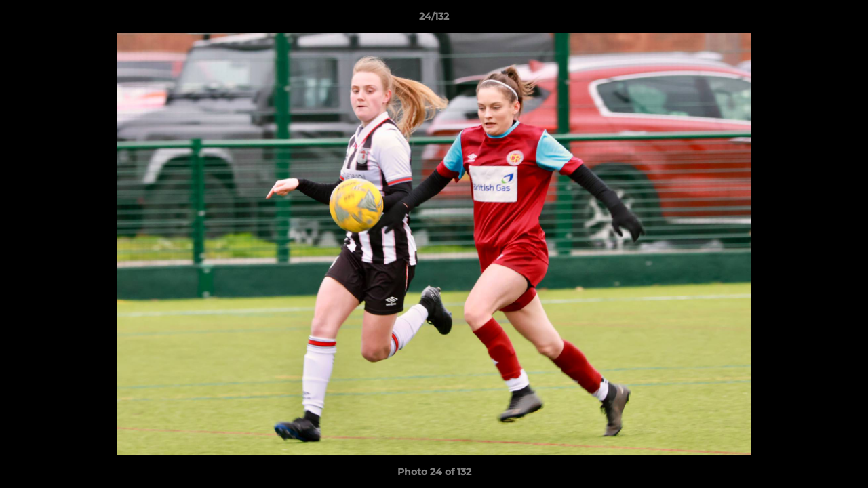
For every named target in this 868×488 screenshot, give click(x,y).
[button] (844, 20)
